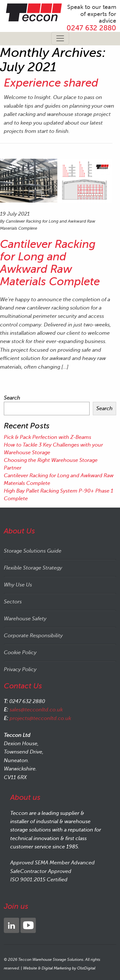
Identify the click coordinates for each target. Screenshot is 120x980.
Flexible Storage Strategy (33, 568)
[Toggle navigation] (60, 38)
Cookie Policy (20, 653)
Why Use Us (18, 585)
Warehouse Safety (25, 619)
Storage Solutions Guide (33, 551)
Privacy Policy (20, 670)
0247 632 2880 (91, 28)
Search (12, 398)
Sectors (13, 602)
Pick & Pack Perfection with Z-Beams (48, 437)
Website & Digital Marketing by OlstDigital (59, 968)
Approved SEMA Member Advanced (52, 863)
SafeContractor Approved (41, 871)
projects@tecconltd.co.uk (40, 718)
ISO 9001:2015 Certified (39, 880)
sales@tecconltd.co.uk (36, 710)
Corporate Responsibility (33, 636)
